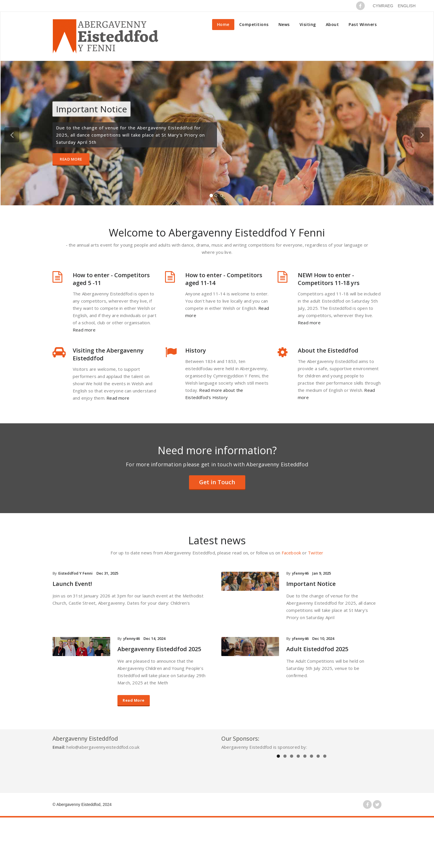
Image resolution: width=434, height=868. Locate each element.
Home (223, 24)
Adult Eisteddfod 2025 (317, 649)
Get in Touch (217, 482)
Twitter (316, 553)
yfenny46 (300, 573)
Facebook (291, 553)
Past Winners (363, 24)
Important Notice (311, 584)
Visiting (308, 24)
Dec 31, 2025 (107, 573)
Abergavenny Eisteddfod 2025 (159, 649)
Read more (84, 330)
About (332, 24)
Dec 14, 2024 (154, 638)
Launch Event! (72, 584)
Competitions (254, 24)
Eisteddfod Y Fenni (75, 573)
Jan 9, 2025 (322, 573)
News (284, 24)
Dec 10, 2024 (323, 638)
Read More (71, 159)
